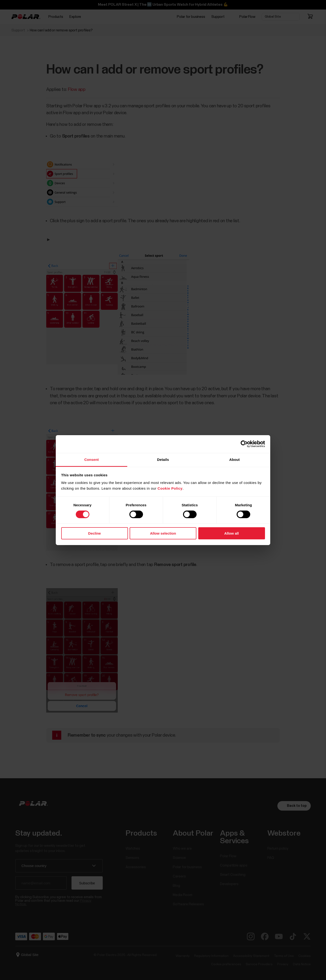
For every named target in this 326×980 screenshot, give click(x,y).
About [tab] (234, 459)
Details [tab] (163, 459)
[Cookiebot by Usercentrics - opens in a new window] (244, 444)
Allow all (232, 533)
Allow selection (163, 533)
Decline (94, 533)
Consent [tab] (92, 459)
